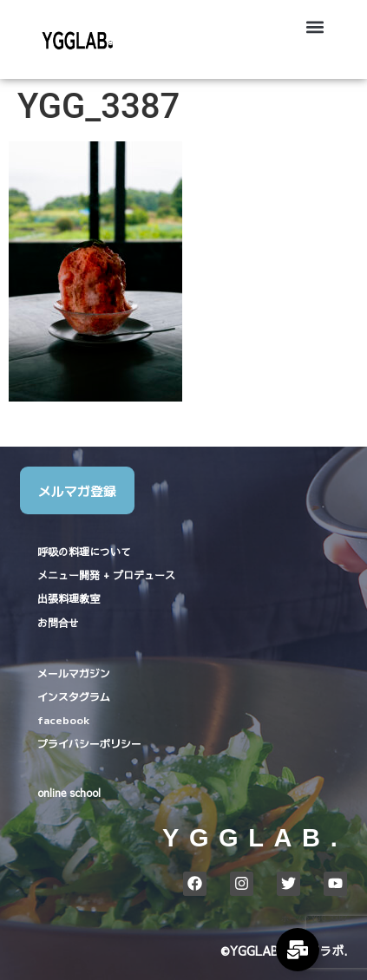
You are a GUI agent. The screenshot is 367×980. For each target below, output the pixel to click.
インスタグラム (74, 696)
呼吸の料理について (84, 552)
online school (69, 793)
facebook (63, 719)
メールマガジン (74, 673)
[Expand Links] (298, 950)
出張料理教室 (69, 598)
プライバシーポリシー (89, 743)
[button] (315, 26)
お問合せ (58, 623)
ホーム (293, 918)
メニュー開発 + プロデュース (106, 575)
